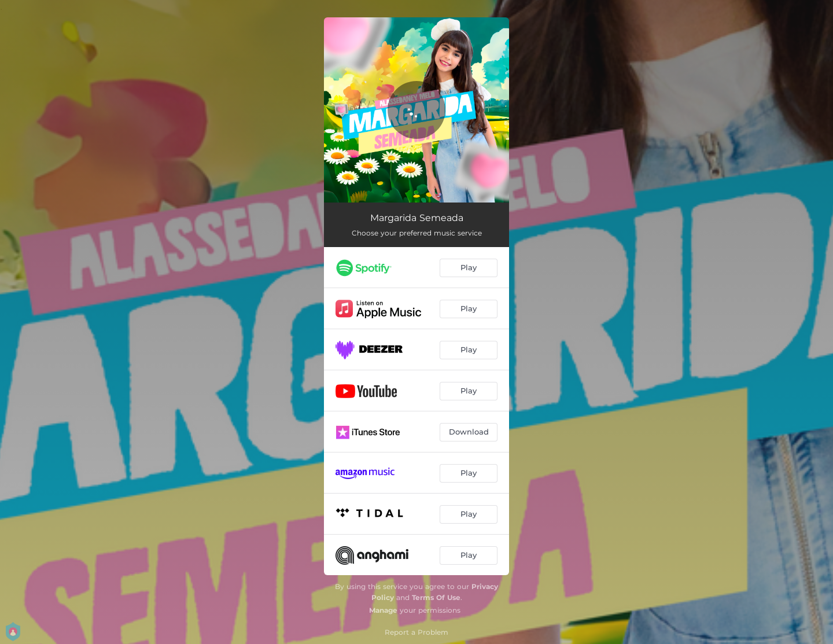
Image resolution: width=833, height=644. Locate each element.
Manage (383, 610)
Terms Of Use (436, 597)
